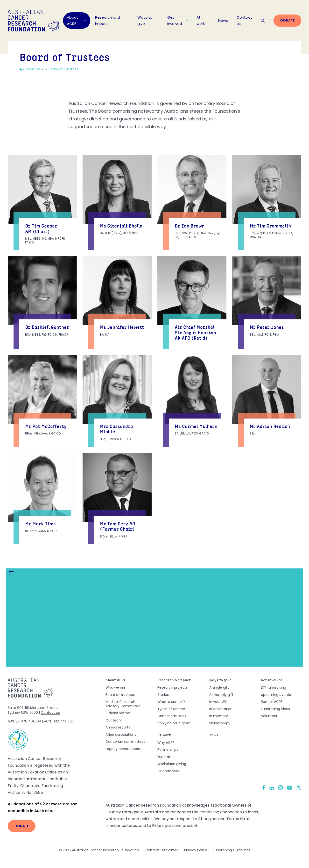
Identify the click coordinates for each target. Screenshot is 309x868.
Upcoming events (276, 695)
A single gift (219, 687)
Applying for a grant (174, 723)
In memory (219, 716)
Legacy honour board (123, 749)
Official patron (118, 713)
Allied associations (121, 735)
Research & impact (174, 680)
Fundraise (165, 757)
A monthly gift (221, 695)
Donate (287, 20)
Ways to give (148, 20)
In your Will (218, 702)
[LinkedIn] (272, 788)
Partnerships (168, 750)
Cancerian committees (125, 742)
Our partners (168, 771)
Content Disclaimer (162, 850)
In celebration (221, 709)
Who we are (116, 687)
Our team (114, 720)
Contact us (244, 20)
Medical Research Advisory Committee (123, 704)
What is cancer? (171, 702)
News (223, 20)
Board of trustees (120, 695)
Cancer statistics (172, 716)
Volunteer (269, 716)
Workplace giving (172, 764)
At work (203, 20)
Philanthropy (220, 723)
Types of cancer (171, 709)
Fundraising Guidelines (232, 850)
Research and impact (112, 20)
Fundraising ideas (275, 709)
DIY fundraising (274, 687)
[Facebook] (264, 788)
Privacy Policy (196, 850)
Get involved (178, 20)
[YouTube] (290, 788)
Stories (163, 695)
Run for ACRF (272, 702)
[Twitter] (299, 788)
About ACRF (77, 20)
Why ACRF (166, 743)
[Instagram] (280, 788)
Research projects (173, 687)
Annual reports (118, 727)
